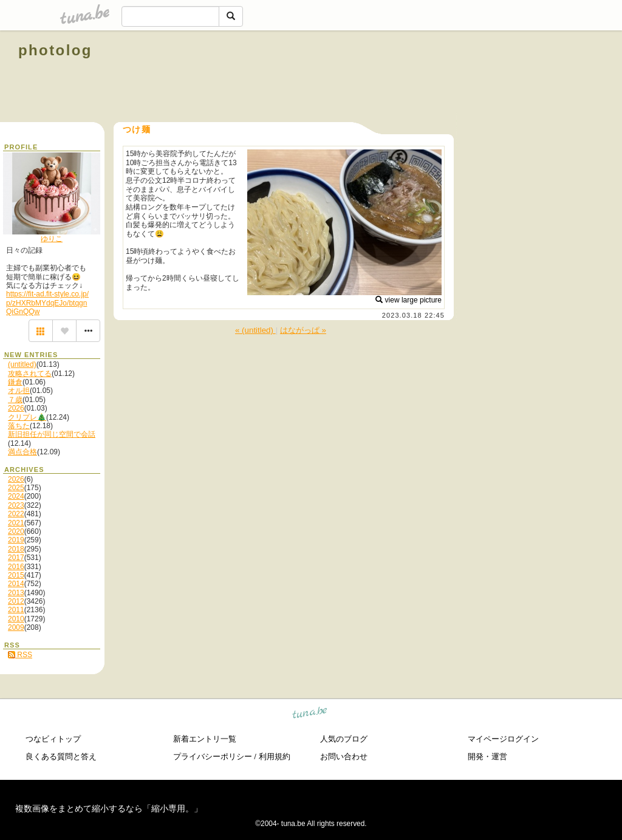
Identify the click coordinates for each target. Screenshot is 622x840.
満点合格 (22, 452)
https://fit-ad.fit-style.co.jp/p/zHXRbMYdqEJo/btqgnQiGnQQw (47, 303)
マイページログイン (503, 739)
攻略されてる (30, 374)
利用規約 (275, 756)
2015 (16, 575)
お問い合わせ (344, 756)
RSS (20, 655)
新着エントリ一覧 (205, 739)
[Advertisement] (465, 78)
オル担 (19, 391)
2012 (16, 601)
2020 (16, 531)
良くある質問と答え (61, 756)
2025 (16, 488)
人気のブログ (344, 739)
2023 (16, 505)
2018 (16, 549)
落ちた (19, 426)
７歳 (15, 400)
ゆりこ (52, 239)
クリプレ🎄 (27, 417)
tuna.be (310, 715)
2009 (16, 627)
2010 (16, 619)
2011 (16, 610)
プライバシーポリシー (213, 756)
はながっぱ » (303, 330)
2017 (16, 558)
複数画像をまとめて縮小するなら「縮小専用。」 (109, 808)
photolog (55, 50)
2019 (16, 540)
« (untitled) (255, 330)
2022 (16, 514)
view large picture (408, 300)
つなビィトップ (53, 739)
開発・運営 (487, 756)
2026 (16, 408)
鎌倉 (15, 382)
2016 (16, 567)
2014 (16, 584)
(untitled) (22, 364)
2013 (16, 593)
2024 (16, 496)
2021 (16, 523)
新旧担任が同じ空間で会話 (52, 434)
